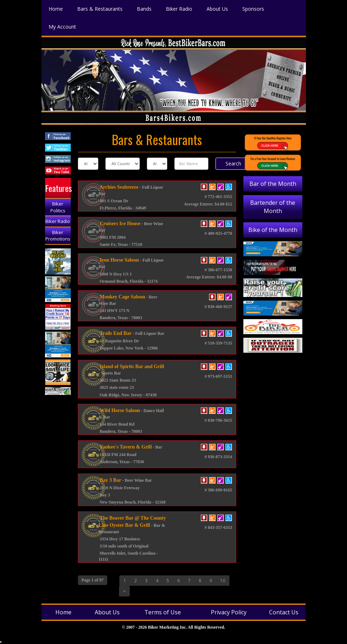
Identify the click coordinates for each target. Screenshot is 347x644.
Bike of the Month (273, 230)
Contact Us (284, 612)
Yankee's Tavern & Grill (125, 447)
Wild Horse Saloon (119, 410)
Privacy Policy (229, 612)
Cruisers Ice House (120, 224)
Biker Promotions (58, 236)
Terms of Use (163, 612)
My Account (62, 26)
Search (233, 164)
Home (63, 612)
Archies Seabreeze (118, 187)
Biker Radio (58, 221)
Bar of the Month (273, 184)
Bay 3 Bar (110, 480)
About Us (107, 612)
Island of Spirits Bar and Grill (131, 366)
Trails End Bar (115, 333)
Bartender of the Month (273, 207)
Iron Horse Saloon (119, 260)
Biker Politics (58, 207)
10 (223, 581)
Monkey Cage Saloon (122, 297)
